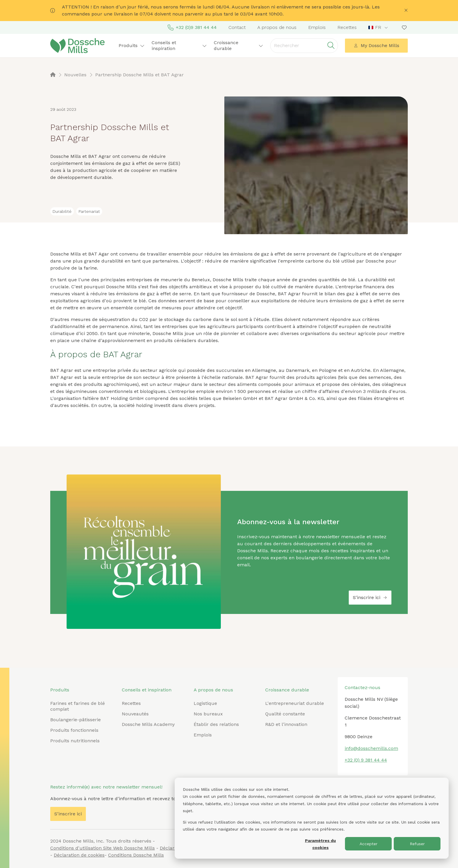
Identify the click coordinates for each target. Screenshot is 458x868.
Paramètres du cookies (320, 844)
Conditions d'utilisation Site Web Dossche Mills (103, 848)
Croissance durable (239, 45)
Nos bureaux (208, 714)
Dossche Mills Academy (148, 724)
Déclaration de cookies (79, 855)
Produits (132, 45)
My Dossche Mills (377, 45)
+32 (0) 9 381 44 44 (366, 760)
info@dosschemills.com (371, 748)
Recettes (347, 27)
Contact (237, 27)
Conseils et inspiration (179, 45)
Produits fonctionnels (74, 730)
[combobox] (379, 27)
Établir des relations (216, 724)
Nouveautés (135, 714)
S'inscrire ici (370, 597)
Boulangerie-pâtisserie (76, 720)
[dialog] (312, 818)
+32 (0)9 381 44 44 (192, 27)
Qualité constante (285, 714)
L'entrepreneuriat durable (295, 703)
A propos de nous (277, 27)
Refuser (417, 844)
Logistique (205, 703)
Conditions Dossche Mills (136, 855)
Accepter (368, 844)
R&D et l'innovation (286, 724)
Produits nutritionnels (75, 741)
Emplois (317, 27)
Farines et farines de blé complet (78, 706)
